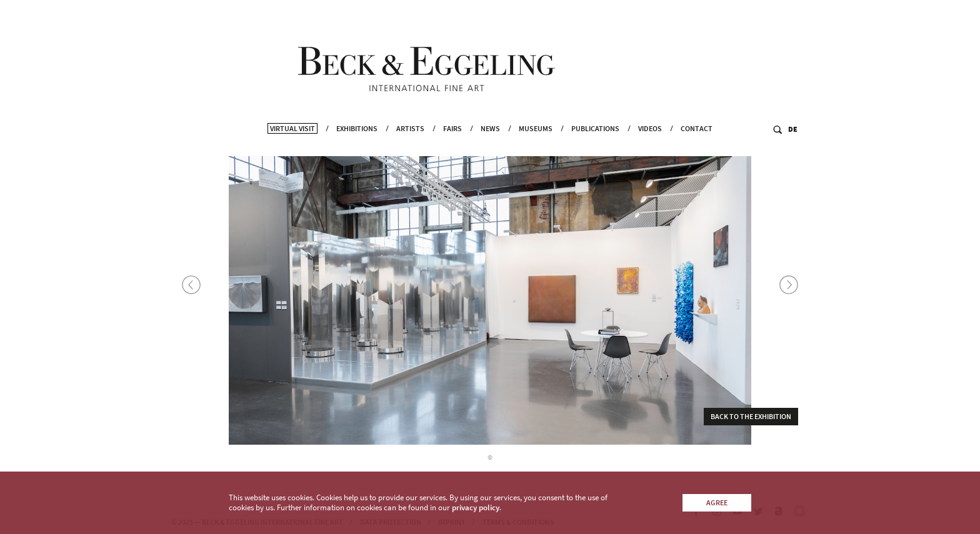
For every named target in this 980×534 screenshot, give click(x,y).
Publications (595, 144)
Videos (650, 144)
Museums (536, 144)
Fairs (452, 144)
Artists (410, 144)
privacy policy (476, 507)
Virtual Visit (292, 144)
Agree (717, 502)
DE (793, 145)
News (490, 144)
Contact (697, 144)
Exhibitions (357, 144)
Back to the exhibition (751, 420)
